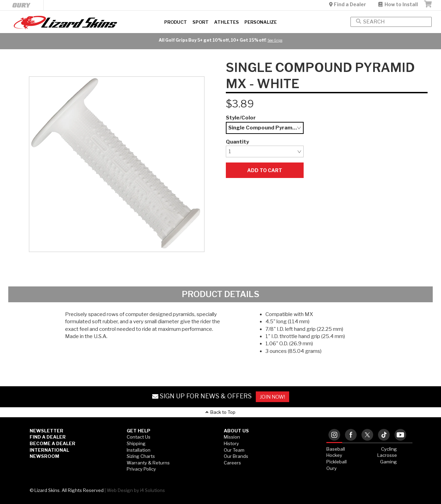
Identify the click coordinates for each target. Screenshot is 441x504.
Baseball (336, 449)
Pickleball (337, 462)
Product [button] (176, 22)
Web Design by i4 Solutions (136, 490)
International (49, 450)
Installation (139, 450)
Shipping (136, 443)
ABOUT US (236, 431)
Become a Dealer (52, 443)
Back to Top (220, 412)
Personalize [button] (261, 22)
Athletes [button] (227, 22)
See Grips (275, 40)
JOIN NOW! (272, 397)
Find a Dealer (348, 4)
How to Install (398, 4)
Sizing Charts (141, 456)
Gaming (388, 462)
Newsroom (44, 456)
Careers (232, 463)
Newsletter (46, 431)
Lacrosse (387, 455)
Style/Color (241, 118)
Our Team (234, 450)
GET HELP (139, 431)
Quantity (237, 142)
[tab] (334, 435)
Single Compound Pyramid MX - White (266, 128)
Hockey (334, 455)
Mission (232, 437)
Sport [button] (201, 22)
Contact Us (139, 437)
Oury (332, 468)
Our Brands (236, 456)
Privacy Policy (141, 469)
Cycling (389, 449)
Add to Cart (265, 170)
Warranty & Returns (148, 463)
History (231, 443)
